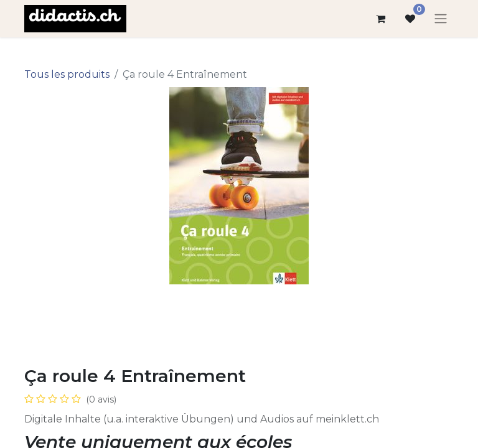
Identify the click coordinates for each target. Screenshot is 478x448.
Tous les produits (67, 74)
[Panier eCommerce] (380, 19)
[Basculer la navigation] (441, 19)
